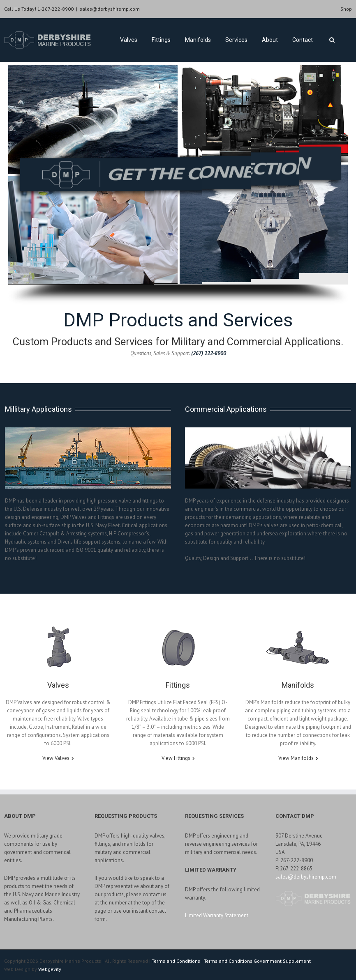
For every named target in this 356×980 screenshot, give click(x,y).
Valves (129, 40)
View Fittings (176, 758)
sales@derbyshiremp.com (110, 9)
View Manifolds (296, 758)
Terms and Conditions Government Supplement (257, 961)
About (270, 40)
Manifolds (198, 40)
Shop (346, 9)
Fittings (161, 40)
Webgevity (50, 969)
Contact (303, 40)
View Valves (56, 758)
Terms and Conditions (176, 961)
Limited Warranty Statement (217, 915)
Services (236, 40)
